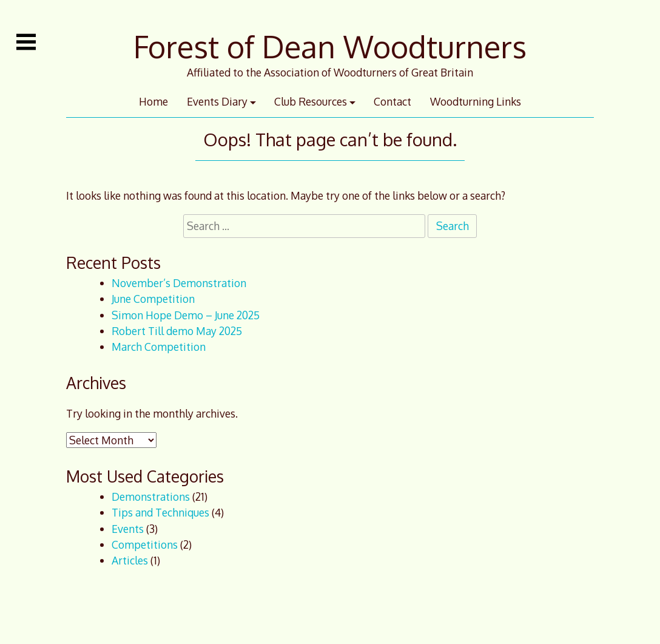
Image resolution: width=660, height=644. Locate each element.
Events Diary (217, 101)
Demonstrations (151, 497)
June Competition (153, 299)
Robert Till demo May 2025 (177, 331)
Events (128, 529)
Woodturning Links (476, 101)
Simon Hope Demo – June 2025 (186, 315)
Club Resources (311, 101)
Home (153, 101)
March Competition (159, 347)
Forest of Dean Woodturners (330, 46)
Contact (392, 101)
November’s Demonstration (179, 283)
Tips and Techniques (160, 512)
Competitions (145, 544)
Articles (130, 560)
